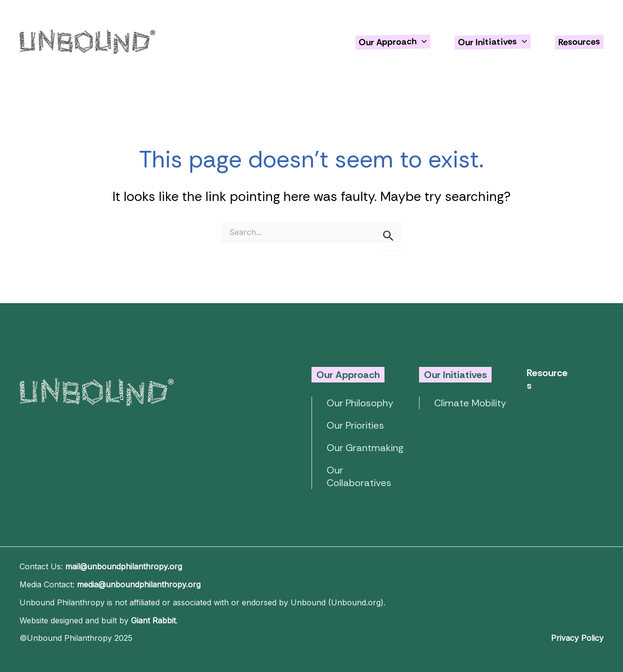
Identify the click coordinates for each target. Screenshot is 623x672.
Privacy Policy (577, 638)
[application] (422, 41)
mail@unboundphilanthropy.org (124, 566)
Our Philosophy (360, 403)
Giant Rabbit (153, 620)
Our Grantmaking (365, 448)
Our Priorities (355, 425)
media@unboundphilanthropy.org (139, 584)
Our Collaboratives (359, 476)
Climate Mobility (470, 403)
